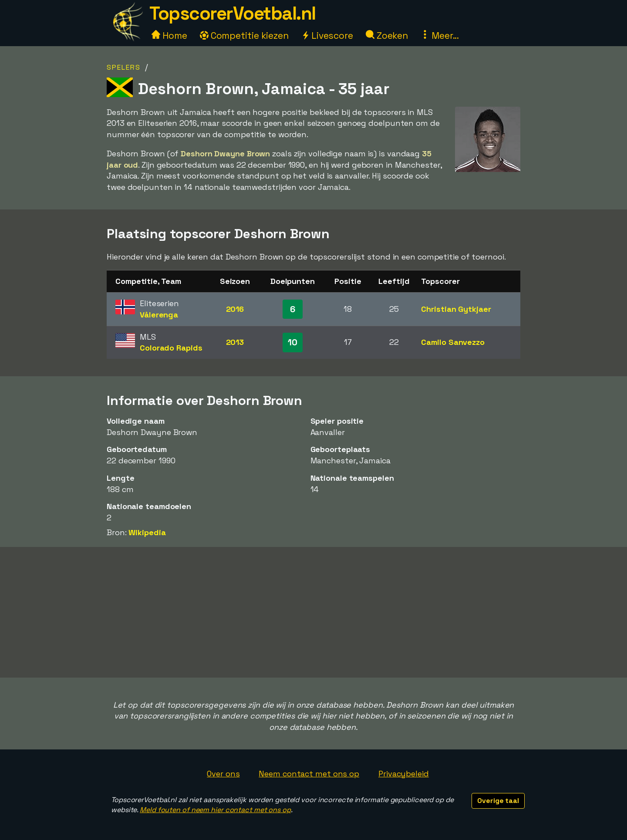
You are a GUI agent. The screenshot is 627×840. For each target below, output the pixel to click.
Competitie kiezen (244, 35)
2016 (235, 309)
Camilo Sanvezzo (453, 342)
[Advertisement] (313, 612)
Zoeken (387, 35)
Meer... (440, 35)
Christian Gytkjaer (456, 309)
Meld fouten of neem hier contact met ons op (215, 810)
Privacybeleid (404, 774)
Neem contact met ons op (309, 774)
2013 (235, 342)
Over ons (223, 774)
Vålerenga (159, 315)
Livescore (327, 35)
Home (169, 35)
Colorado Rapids (171, 348)
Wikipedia (147, 532)
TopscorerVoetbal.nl (233, 13)
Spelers (124, 67)
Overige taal (498, 801)
